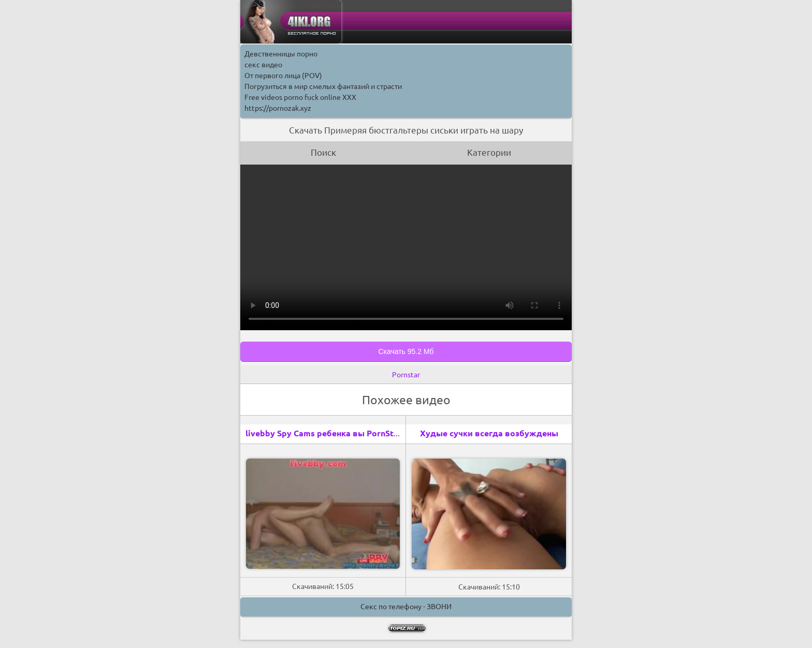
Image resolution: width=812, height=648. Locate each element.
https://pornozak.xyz (278, 108)
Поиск (323, 152)
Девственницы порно (281, 54)
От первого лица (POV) (283, 76)
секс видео (263, 65)
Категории (489, 152)
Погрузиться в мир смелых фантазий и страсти (323, 86)
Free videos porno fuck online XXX (300, 97)
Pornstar (406, 375)
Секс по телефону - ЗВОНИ (406, 607)
